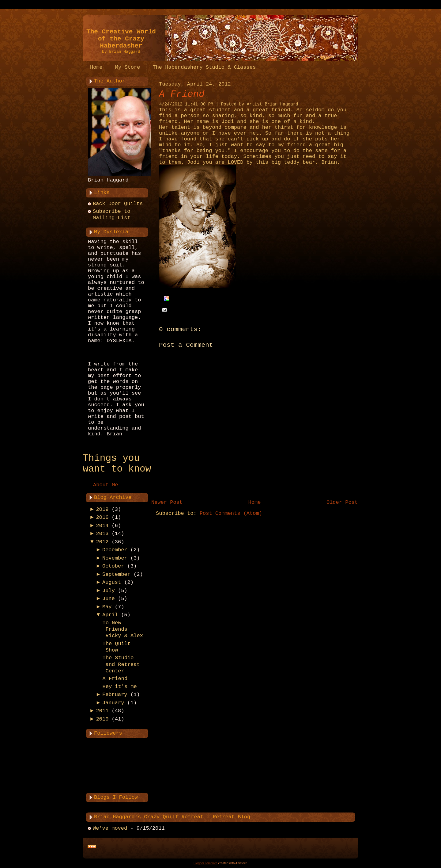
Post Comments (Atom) (231, 513)
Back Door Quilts (118, 204)
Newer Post (167, 502)
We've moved (110, 828)
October (113, 566)
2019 (102, 509)
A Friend (115, 679)
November (115, 558)
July (109, 591)
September (116, 574)
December (115, 550)
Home (255, 502)
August (112, 582)
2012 (102, 542)
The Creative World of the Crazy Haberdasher (121, 39)
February (115, 695)
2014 (102, 526)
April (110, 615)
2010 (102, 719)
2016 (102, 517)
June (109, 599)
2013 (102, 534)
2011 (102, 711)
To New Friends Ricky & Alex (123, 629)
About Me (106, 485)
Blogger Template (205, 863)
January (113, 703)
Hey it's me (119, 687)
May (107, 607)
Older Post (342, 502)
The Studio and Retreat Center (121, 664)
